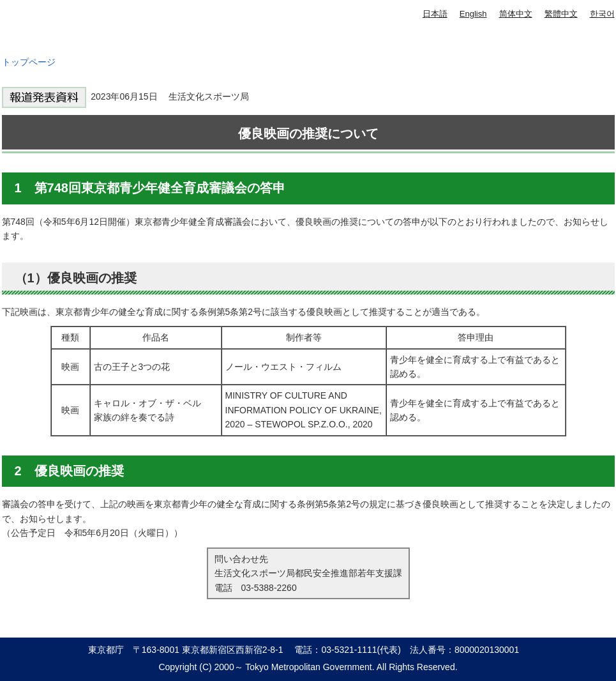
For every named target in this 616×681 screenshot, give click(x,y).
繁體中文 (561, 14)
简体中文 (516, 14)
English (473, 14)
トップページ (29, 62)
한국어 (602, 14)
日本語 (435, 14)
